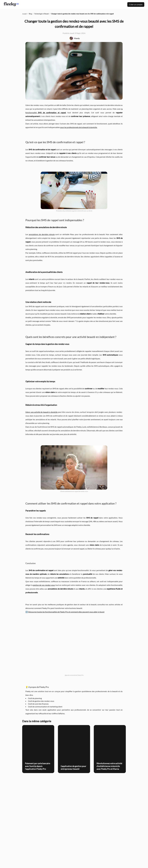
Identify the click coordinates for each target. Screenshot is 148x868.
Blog (30, 14)
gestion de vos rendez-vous (44, 585)
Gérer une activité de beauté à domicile (41, 412)
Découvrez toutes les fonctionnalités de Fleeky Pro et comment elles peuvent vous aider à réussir (66, 612)
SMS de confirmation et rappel (52, 113)
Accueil (24, 14)
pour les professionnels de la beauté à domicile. (79, 127)
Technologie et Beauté (41, 14)
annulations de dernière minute (42, 234)
